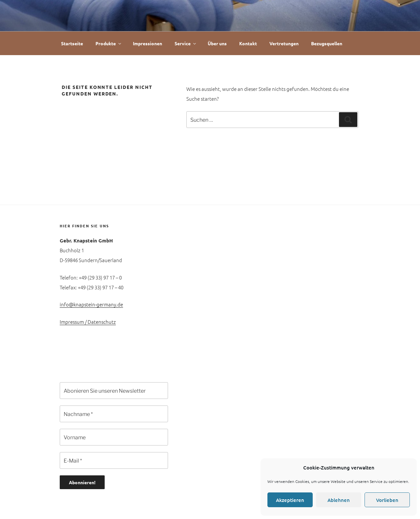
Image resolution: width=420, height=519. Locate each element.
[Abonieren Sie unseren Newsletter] (114, 391)
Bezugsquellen (327, 43)
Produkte (109, 43)
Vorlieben (387, 500)
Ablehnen (339, 500)
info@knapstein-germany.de (91, 304)
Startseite (72, 43)
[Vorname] (114, 437)
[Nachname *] (114, 414)
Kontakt (248, 43)
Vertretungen (284, 43)
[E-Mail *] (114, 460)
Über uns (217, 43)
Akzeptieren (290, 500)
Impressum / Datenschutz (88, 322)
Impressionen (147, 43)
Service (186, 43)
